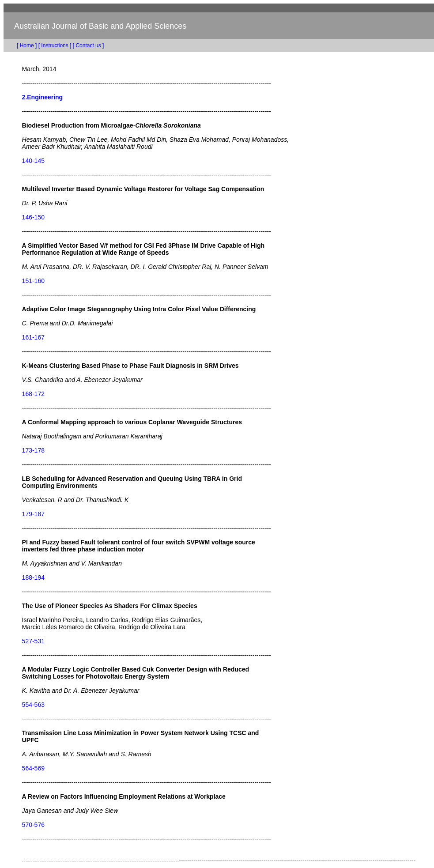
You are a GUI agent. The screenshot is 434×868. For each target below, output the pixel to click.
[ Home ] (20, 45)
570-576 (33, 825)
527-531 (33, 641)
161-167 (33, 337)
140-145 (33, 161)
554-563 (33, 705)
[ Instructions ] (55, 45)
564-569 (33, 768)
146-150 (33, 217)
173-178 (33, 450)
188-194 (33, 577)
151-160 (33, 281)
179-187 (33, 514)
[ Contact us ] (89, 45)
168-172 (33, 394)
